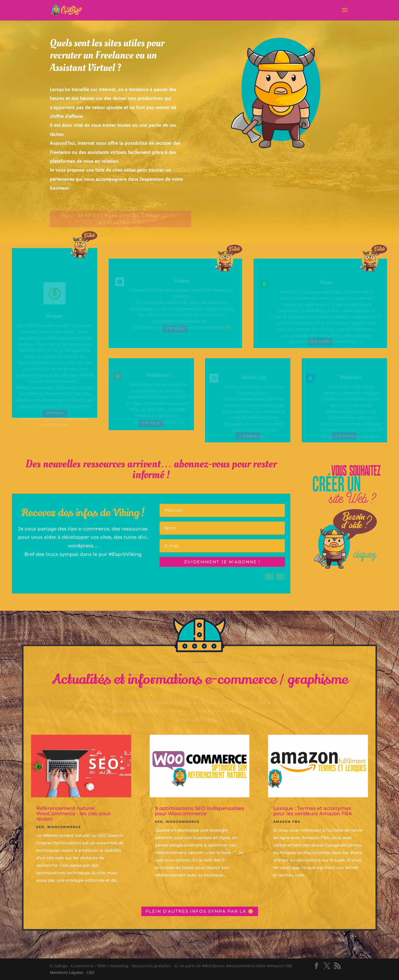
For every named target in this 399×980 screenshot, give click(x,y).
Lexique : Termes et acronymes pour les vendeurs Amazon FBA (313, 811)
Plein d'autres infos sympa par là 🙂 (200, 911)
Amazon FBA (287, 822)
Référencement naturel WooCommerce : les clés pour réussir (73, 814)
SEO (40, 827)
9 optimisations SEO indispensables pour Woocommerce (199, 811)
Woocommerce (64, 827)
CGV (91, 972)
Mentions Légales (66, 972)
